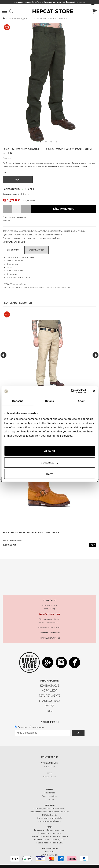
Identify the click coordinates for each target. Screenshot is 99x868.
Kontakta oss (50, 751)
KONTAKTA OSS (49, 680)
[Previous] (3, 355)
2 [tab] (47, 143)
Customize (50, 462)
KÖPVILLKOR (50, 684)
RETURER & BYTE (49, 690)
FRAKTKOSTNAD (49, 695)
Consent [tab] (17, 401)
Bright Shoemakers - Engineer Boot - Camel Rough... (32, 533)
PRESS (49, 705)
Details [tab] (50, 401)
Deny (49, 474)
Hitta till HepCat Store (50, 632)
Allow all (49, 451)
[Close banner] (94, 391)
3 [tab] (52, 143)
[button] (4, 11)
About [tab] (82, 401)
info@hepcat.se (49, 771)
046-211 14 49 (49, 761)
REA (10, 19)
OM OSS (49, 700)
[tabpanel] (49, 84)
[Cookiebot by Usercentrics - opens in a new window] (71, 391)
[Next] (96, 355)
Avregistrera (38, 721)
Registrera (23, 721)
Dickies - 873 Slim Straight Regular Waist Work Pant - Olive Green (41, 19)
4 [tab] (57, 143)
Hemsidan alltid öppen (50, 627)
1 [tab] (42, 143)
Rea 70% (6, 220)
